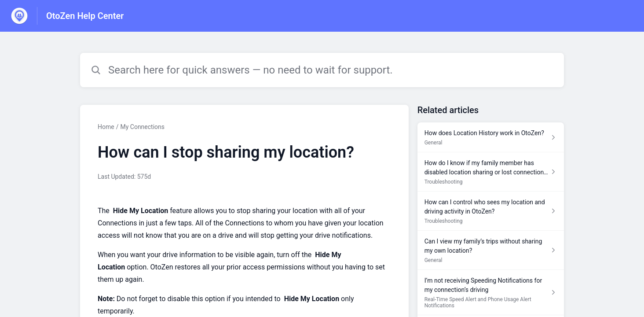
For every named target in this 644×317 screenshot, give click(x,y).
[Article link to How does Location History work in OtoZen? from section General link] (491, 137)
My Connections (142, 127)
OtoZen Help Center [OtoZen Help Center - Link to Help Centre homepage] (85, 16)
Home (106, 127)
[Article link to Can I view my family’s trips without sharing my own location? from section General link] (491, 250)
